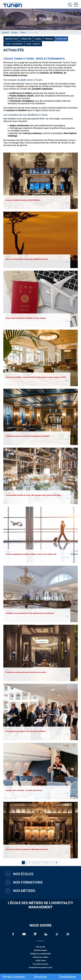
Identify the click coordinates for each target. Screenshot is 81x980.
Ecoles (14, 32)
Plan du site (41, 947)
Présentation (11, 39)
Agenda (38, 39)
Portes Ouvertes (14, 977)
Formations (26, 39)
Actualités (61, 39)
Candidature (67, 977)
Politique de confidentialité (40, 954)
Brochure (40, 977)
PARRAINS (49, 39)
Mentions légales (40, 950)
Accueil (5, 32)
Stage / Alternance (14, 44)
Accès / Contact (33, 44)
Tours (23, 32)
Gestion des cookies (41, 957)
